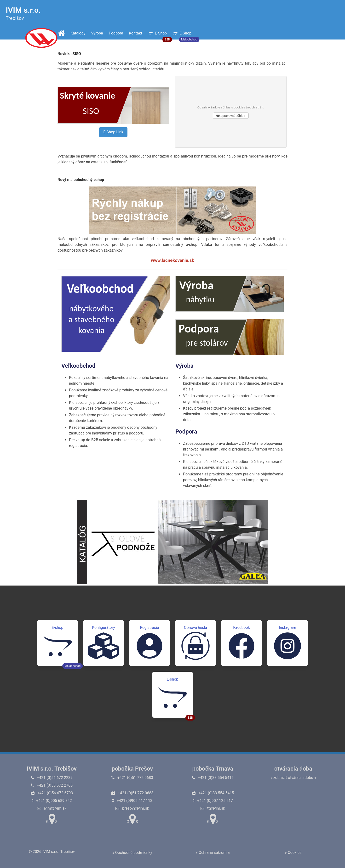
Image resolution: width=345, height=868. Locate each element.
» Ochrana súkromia (213, 853)
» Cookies (293, 853)
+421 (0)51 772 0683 (132, 778)
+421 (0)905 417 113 (132, 801)
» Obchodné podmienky (132, 853)
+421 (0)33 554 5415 (213, 778)
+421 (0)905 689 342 (52, 801)
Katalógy (78, 33)
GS (52, 819)
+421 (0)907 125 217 (213, 801)
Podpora (116, 33)
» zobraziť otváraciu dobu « (293, 778)
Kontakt (135, 33)
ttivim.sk (213, 808)
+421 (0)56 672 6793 (52, 793)
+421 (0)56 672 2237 (52, 778)
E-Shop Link (113, 132)
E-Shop (159, 35)
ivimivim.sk (52, 808)
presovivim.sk (132, 808)
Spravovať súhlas (231, 116)
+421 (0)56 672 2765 (52, 785)
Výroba (97, 33)
